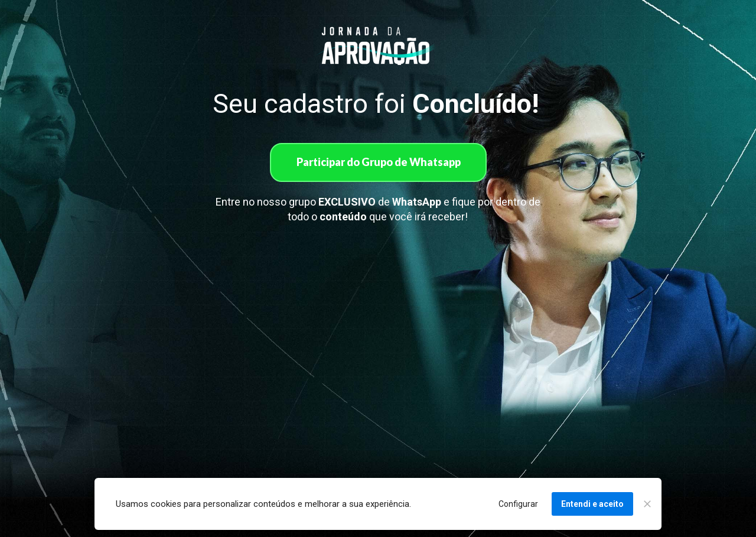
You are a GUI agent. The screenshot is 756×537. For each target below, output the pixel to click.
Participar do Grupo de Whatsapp (378, 162)
